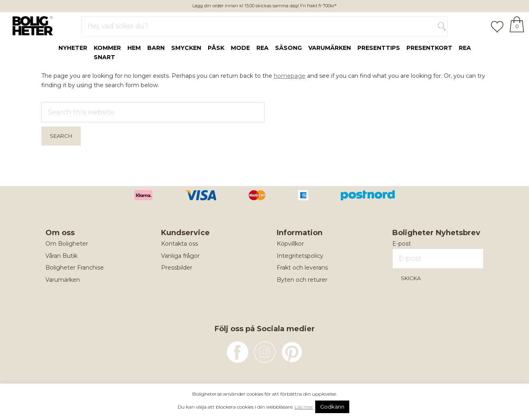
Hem (134, 48)
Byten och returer (302, 280)
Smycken (186, 48)
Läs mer (304, 407)
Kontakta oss (180, 244)
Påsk (216, 48)
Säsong (288, 48)
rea (262, 48)
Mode (240, 48)
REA (465, 48)
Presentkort (429, 48)
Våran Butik (61, 256)
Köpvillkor (290, 244)
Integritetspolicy (300, 256)
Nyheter (73, 48)
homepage (290, 76)
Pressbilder (177, 268)
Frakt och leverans (302, 268)
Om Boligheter (67, 244)
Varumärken (330, 48)
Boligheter (31, 25)
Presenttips (379, 48)
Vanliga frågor (180, 256)
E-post (402, 244)
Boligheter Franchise (75, 268)
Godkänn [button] (332, 407)
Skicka (411, 278)
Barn (156, 48)
